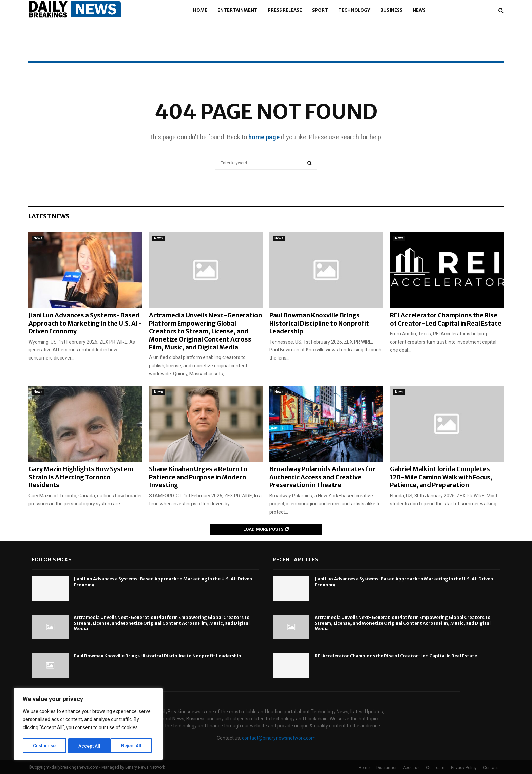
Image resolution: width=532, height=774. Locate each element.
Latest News (49, 216)
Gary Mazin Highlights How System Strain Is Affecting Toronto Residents (81, 477)
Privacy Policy (464, 768)
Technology (354, 10)
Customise (45, 746)
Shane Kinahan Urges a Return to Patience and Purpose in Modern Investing (198, 477)
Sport (320, 10)
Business (391, 10)
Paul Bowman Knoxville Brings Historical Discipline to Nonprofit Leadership (319, 323)
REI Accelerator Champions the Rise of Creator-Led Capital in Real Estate (446, 319)
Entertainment (237, 10)
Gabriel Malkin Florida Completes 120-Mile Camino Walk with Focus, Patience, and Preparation (441, 477)
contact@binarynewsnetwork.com (279, 738)
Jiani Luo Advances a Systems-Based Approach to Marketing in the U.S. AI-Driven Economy (85, 323)
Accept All (133, 746)
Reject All (89, 746)
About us (411, 768)
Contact (491, 768)
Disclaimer (386, 768)
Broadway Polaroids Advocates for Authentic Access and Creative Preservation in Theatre (322, 477)
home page (264, 137)
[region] (88, 725)
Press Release (285, 10)
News (419, 10)
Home (200, 10)
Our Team (435, 768)
